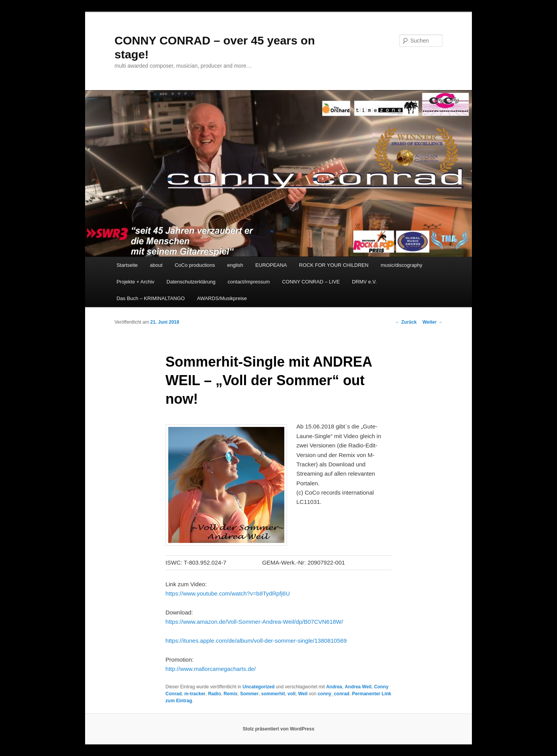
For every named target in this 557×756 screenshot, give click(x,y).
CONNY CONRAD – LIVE (311, 282)
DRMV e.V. (364, 282)
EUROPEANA (271, 265)
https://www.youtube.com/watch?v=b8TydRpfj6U (228, 593)
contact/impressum (249, 282)
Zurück (406, 322)
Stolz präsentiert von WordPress (278, 729)
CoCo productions (195, 265)
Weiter (432, 322)
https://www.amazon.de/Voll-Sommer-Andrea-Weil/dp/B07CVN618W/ (254, 622)
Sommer (249, 694)
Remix (231, 694)
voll (291, 694)
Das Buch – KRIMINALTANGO (151, 298)
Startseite (127, 265)
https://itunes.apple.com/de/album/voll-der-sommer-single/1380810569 (256, 641)
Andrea (334, 687)
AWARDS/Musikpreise (222, 298)
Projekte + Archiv (135, 282)
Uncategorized (259, 687)
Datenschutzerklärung (191, 282)
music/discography (402, 265)
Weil (303, 694)
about (156, 265)
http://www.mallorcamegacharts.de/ (211, 669)
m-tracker (195, 694)
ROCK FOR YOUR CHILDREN (334, 265)
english (235, 265)
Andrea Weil (358, 687)
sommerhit (273, 694)
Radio (214, 694)
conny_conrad (333, 694)
